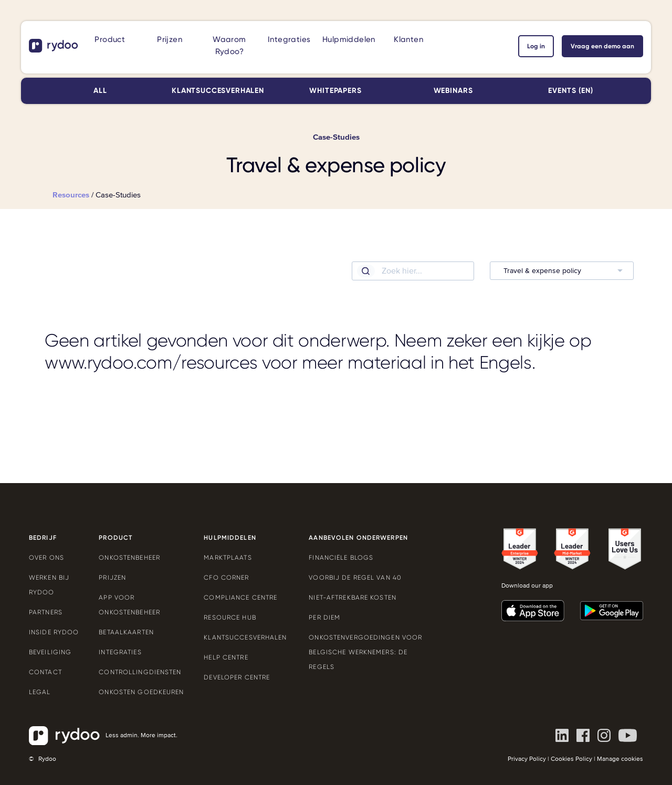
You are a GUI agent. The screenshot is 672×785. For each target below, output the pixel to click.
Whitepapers (335, 91)
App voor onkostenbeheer (129, 605)
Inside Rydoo (54, 632)
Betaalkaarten (126, 632)
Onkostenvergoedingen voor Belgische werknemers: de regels (365, 652)
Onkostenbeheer (129, 558)
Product (110, 39)
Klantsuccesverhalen (218, 91)
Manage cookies (620, 759)
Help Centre (226, 657)
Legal (40, 692)
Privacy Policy (527, 759)
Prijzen (170, 39)
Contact (45, 672)
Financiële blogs (341, 558)
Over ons (46, 558)
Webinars (453, 91)
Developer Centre (237, 677)
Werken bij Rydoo (49, 585)
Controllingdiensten (140, 672)
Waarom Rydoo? (229, 45)
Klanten (408, 39)
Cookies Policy (571, 759)
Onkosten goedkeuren (141, 692)
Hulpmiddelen (349, 39)
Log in (536, 46)
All (100, 91)
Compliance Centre (240, 598)
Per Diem (324, 617)
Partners (46, 612)
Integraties (289, 39)
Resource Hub (230, 617)
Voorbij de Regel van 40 (355, 578)
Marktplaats (228, 558)
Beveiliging (50, 652)
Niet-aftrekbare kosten (353, 598)
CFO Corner (226, 578)
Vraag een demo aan (602, 46)
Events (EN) (570, 91)
